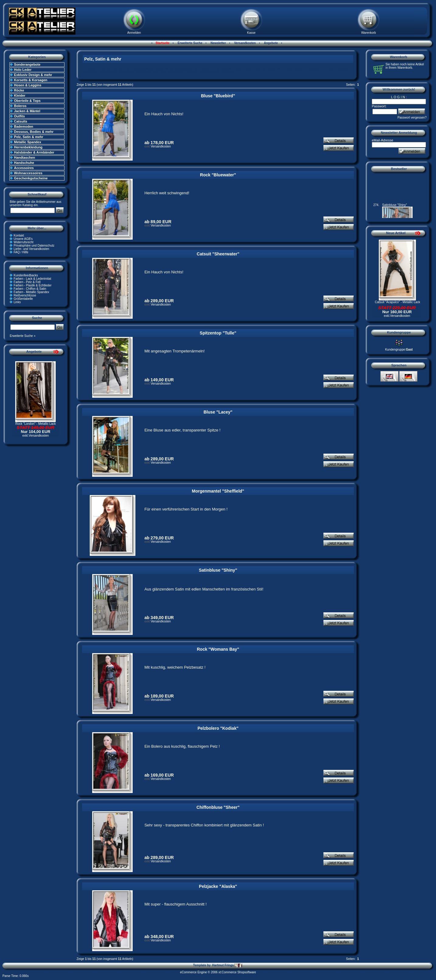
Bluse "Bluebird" (218, 96)
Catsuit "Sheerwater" (218, 254)
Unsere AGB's (23, 239)
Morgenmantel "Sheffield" (218, 491)
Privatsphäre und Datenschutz (34, 246)
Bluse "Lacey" (218, 412)
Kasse (251, 33)
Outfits (19, 116)
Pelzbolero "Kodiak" (218, 728)
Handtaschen (24, 158)
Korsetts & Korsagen (31, 80)
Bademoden (24, 126)
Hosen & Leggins (28, 85)
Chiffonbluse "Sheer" (218, 807)
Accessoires (24, 168)
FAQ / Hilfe (21, 252)
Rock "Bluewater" (218, 175)
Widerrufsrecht (24, 242)
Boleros (20, 106)
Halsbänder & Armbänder (34, 152)
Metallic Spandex (28, 142)
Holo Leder (23, 70)
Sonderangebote (27, 64)
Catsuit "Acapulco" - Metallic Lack (398, 302)
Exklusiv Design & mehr (33, 75)
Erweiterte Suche (190, 43)
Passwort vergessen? (412, 118)
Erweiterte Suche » (23, 336)
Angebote (271, 43)
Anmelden (134, 33)
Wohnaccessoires (28, 173)
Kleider (20, 95)
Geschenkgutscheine (31, 178)
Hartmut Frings (227, 965)
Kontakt (19, 235)
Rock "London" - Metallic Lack (36, 424)
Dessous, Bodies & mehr (34, 132)
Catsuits (21, 121)
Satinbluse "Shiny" (218, 570)
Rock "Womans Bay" (218, 649)
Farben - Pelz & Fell (27, 282)
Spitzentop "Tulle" (218, 333)
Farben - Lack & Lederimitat (32, 279)
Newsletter (218, 43)
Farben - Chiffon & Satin (30, 289)
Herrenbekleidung (28, 147)
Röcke (19, 90)
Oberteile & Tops (27, 101)
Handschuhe (24, 163)
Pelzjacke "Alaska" (218, 886)
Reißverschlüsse (25, 295)
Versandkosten (245, 43)
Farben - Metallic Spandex (31, 292)
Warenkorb (369, 33)
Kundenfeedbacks (26, 275)
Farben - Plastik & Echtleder (33, 285)
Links (17, 302)
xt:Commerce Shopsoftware (237, 972)
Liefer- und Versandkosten (31, 249)
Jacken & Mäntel (27, 111)
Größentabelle (23, 299)
